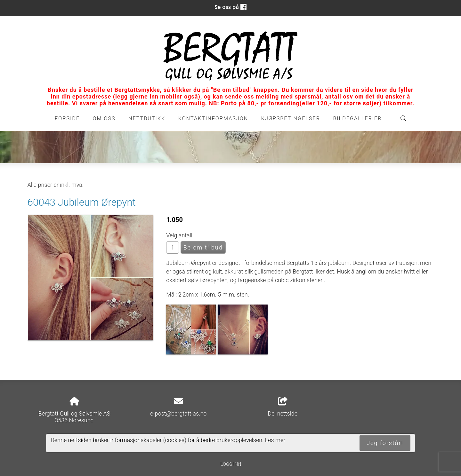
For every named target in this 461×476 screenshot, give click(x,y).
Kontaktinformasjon (213, 119)
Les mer (275, 440)
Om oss (104, 119)
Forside (67, 119)
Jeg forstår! (385, 443)
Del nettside (283, 407)
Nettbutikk (147, 119)
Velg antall (179, 235)
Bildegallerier (357, 119)
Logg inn (230, 464)
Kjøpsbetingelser (291, 119)
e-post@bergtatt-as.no (178, 413)
